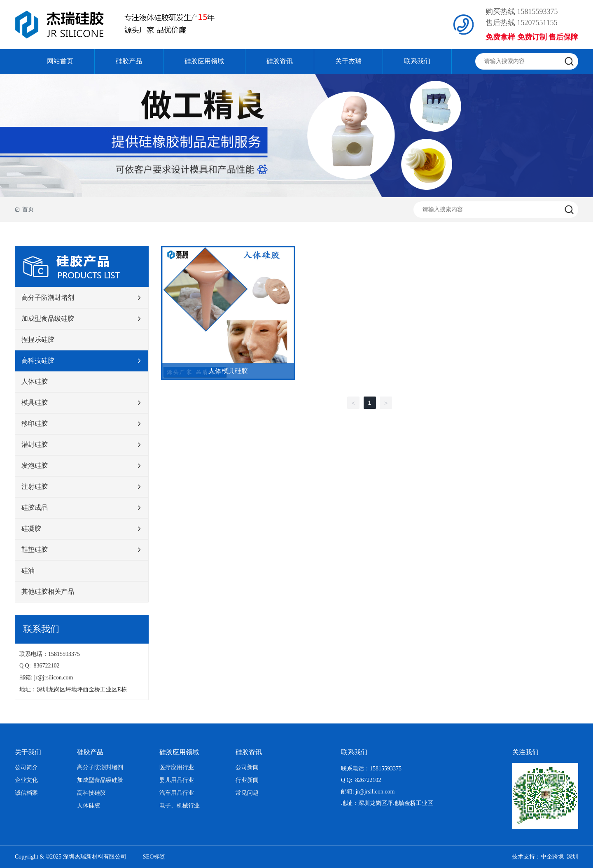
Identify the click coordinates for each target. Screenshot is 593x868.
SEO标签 (154, 857)
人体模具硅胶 (228, 371)
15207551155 (537, 23)
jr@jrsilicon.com (55, 678)
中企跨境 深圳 (559, 857)
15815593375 (538, 12)
